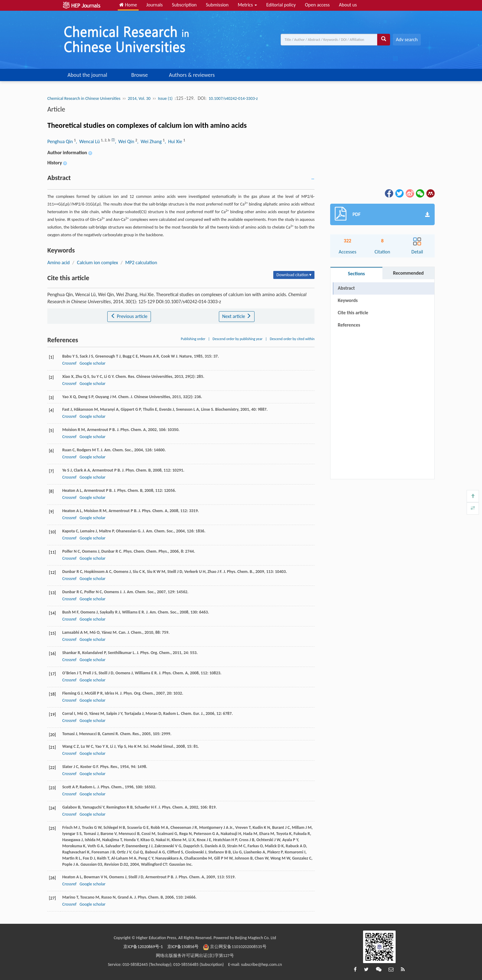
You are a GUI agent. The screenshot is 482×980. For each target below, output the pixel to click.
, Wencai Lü (89, 141)
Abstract (346, 288)
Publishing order (193, 339)
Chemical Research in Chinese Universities (84, 98)
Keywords (348, 300)
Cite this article (353, 313)
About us (348, 5)
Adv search (407, 39)
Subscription (184, 5)
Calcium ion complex (97, 263)
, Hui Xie (174, 141)
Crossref (69, 363)
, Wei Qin (125, 141)
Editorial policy (281, 5)
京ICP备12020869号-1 (143, 947)
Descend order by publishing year (238, 339)
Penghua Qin (61, 141)
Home (128, 5)
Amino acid (59, 263)
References (349, 325)
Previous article (129, 316)
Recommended (408, 273)
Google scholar (93, 363)
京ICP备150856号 (183, 947)
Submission (217, 5)
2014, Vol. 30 (139, 98)
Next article (237, 316)
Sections (356, 274)
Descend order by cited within (292, 339)
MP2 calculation (141, 263)
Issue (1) (165, 98)
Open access (317, 5)
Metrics (247, 5)
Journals (155, 5)
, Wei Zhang (150, 141)
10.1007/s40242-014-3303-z (233, 98)
